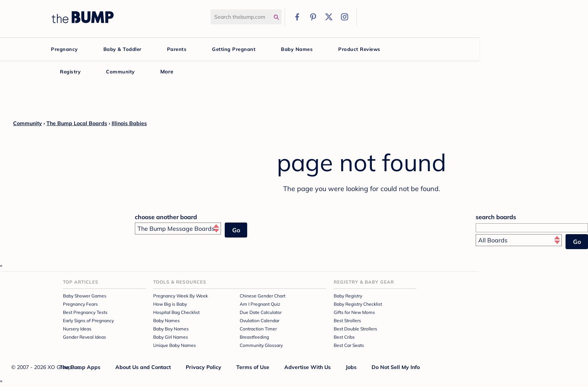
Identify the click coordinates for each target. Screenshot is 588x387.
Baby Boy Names (171, 329)
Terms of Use (253, 367)
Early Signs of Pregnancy (88, 321)
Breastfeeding (254, 337)
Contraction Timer (258, 329)
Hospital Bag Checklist (176, 312)
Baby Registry (348, 296)
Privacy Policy (204, 367)
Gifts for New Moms (354, 312)
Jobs (351, 367)
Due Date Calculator (261, 312)
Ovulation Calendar (260, 321)
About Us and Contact (143, 367)
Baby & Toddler (122, 49)
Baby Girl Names (171, 337)
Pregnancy (64, 49)
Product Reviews (359, 49)
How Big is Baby (170, 304)
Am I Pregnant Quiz (260, 304)
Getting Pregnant (234, 49)
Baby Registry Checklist (358, 304)
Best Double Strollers (355, 329)
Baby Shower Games (85, 296)
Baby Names (297, 49)
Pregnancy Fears (80, 304)
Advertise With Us (307, 367)
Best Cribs (344, 337)
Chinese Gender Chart (263, 296)
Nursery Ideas (77, 329)
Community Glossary (261, 345)
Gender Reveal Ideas (84, 337)
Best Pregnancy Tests (85, 312)
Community (120, 72)
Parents (177, 49)
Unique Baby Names (175, 345)
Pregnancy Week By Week (181, 296)
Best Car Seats (349, 345)
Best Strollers (347, 321)
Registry (70, 72)
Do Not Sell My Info (396, 367)
